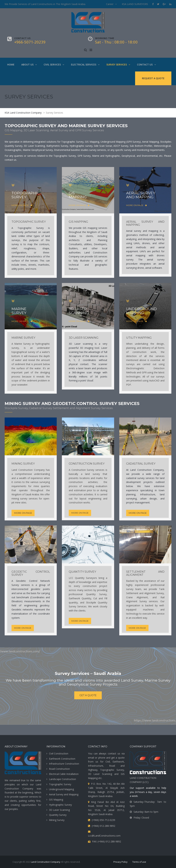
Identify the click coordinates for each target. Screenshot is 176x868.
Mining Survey (57, 820)
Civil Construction (59, 753)
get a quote (88, 695)
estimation (80, 490)
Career (110, 4)
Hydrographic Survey (60, 805)
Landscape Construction (62, 779)
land (162, 494)
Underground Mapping (61, 789)
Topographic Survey (60, 784)
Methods (131, 372)
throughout (37, 490)
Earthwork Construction (62, 759)
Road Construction (59, 769)
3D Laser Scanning (59, 810)
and (162, 610)
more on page (22, 205)
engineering (31, 605)
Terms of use (139, 862)
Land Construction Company (46, 862)
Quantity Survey (58, 815)
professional (76, 594)
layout (83, 499)
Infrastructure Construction (64, 764)
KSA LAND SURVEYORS (135, 4)
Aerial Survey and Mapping (64, 794)
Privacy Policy (120, 862)
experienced (142, 585)
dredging (45, 372)
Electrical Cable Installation (64, 774)
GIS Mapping (56, 800)
